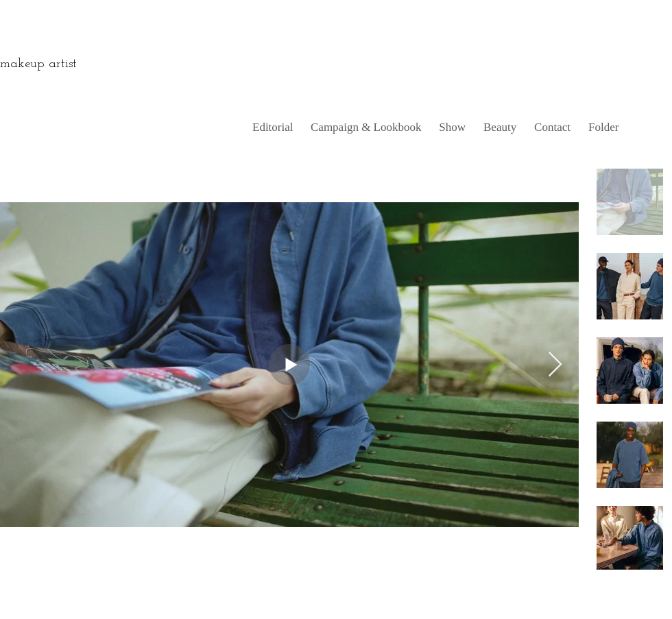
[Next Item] (555, 365)
